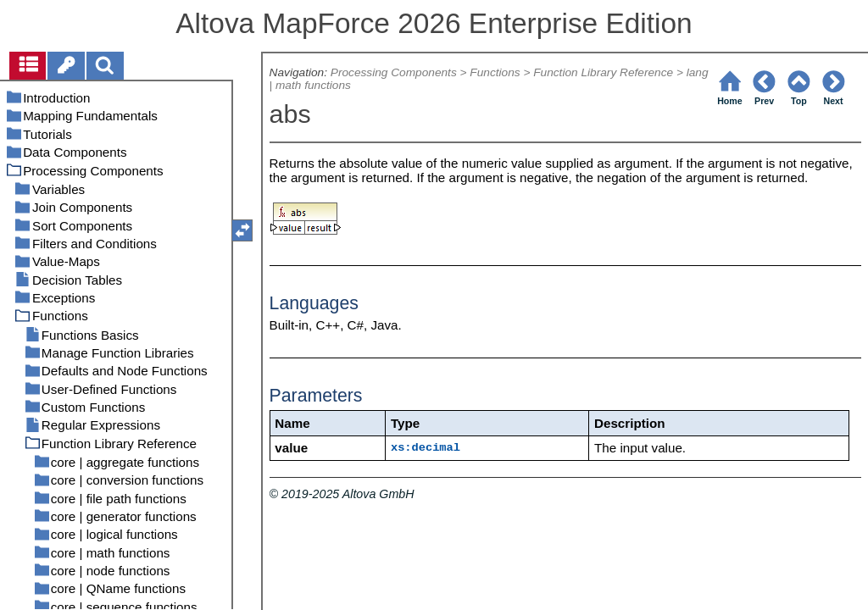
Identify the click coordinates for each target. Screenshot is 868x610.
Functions (495, 72)
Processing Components (394, 72)
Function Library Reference (603, 72)
